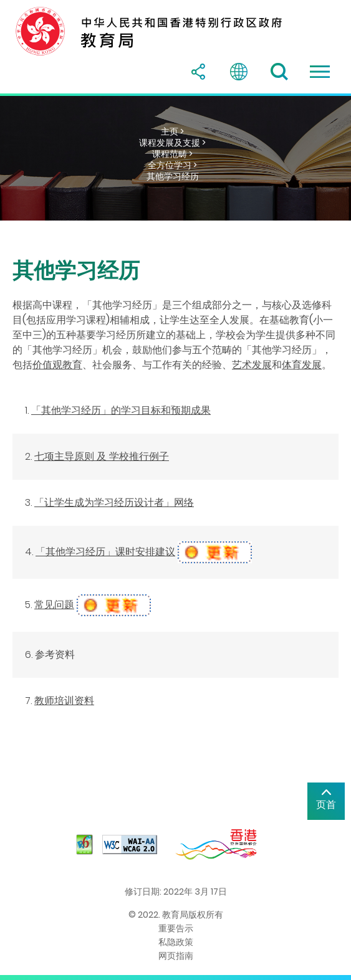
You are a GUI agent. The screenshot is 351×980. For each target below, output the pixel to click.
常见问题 (54, 605)
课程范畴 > (172, 154)
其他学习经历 (173, 176)
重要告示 (176, 928)
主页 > (172, 131)
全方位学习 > (172, 165)
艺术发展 (252, 365)
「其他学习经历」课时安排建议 (105, 552)
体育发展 (302, 365)
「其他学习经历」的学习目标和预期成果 (121, 410)
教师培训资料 (64, 701)
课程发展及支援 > (172, 143)
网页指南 (176, 956)
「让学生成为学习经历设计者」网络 (114, 502)
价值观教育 (57, 365)
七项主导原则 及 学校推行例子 (102, 456)
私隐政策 (176, 942)
